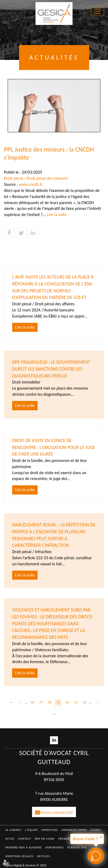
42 (84, 702)
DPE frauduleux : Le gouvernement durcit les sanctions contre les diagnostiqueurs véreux (51, 369)
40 (67, 702)
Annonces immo (74, 830)
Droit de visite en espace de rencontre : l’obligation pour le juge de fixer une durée (54, 447)
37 (41, 702)
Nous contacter (57, 813)
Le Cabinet (13, 830)
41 (76, 702)
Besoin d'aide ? (85, 839)
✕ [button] (101, 837)
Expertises (50, 830)
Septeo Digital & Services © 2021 (25, 865)
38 (49, 702)
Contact (24, 839)
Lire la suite (57, 215)
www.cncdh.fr (31, 184)
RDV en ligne (45, 839)
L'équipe (32, 830)
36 (32, 702)
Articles (44, 856)
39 (58, 702)
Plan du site (77, 847)
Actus (10, 839)
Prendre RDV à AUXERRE (24, 847)
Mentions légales (19, 856)
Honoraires (55, 847)
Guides (96, 830)
